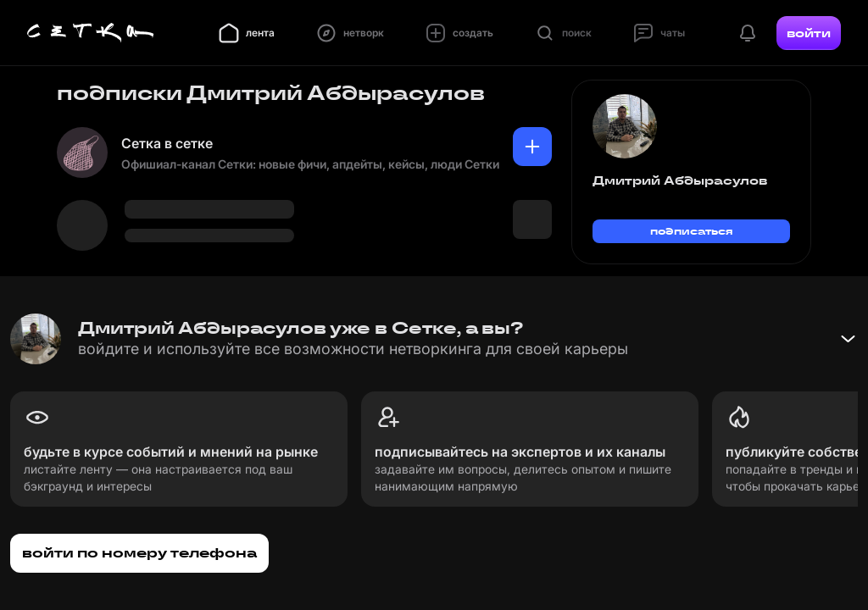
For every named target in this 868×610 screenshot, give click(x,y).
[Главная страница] (91, 33)
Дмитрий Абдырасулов (680, 180)
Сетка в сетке (167, 143)
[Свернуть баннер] (848, 339)
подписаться (692, 231)
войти (809, 33)
